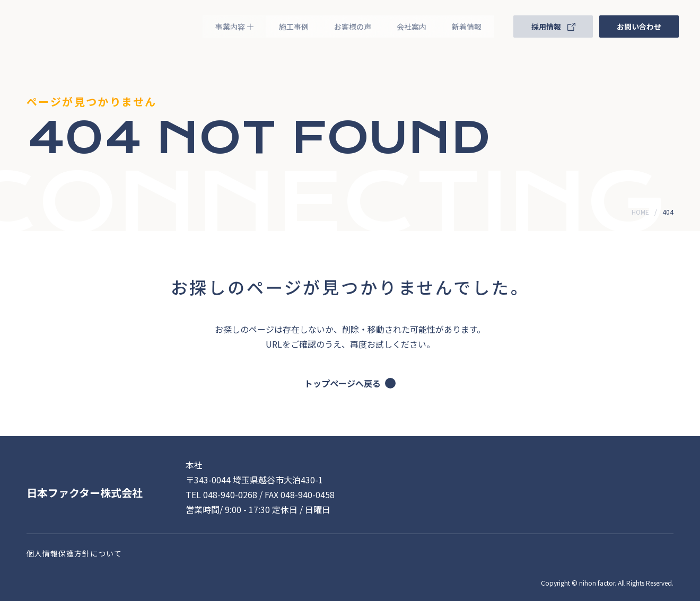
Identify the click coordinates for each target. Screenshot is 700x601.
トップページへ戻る (350, 383)
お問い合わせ (639, 26)
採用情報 (553, 26)
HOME (640, 212)
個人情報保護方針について (74, 553)
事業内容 (234, 26)
